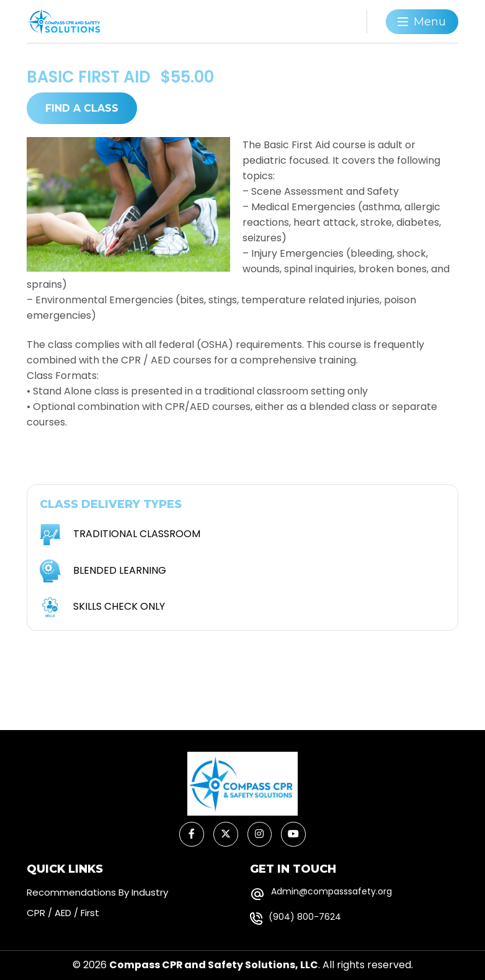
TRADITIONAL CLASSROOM (137, 534)
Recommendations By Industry (97, 893)
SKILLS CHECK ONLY (119, 606)
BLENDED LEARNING (120, 570)
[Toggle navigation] (422, 22)
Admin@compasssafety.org (331, 892)
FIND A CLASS (82, 108)
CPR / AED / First (63, 913)
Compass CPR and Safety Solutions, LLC (213, 966)
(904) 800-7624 (305, 917)
